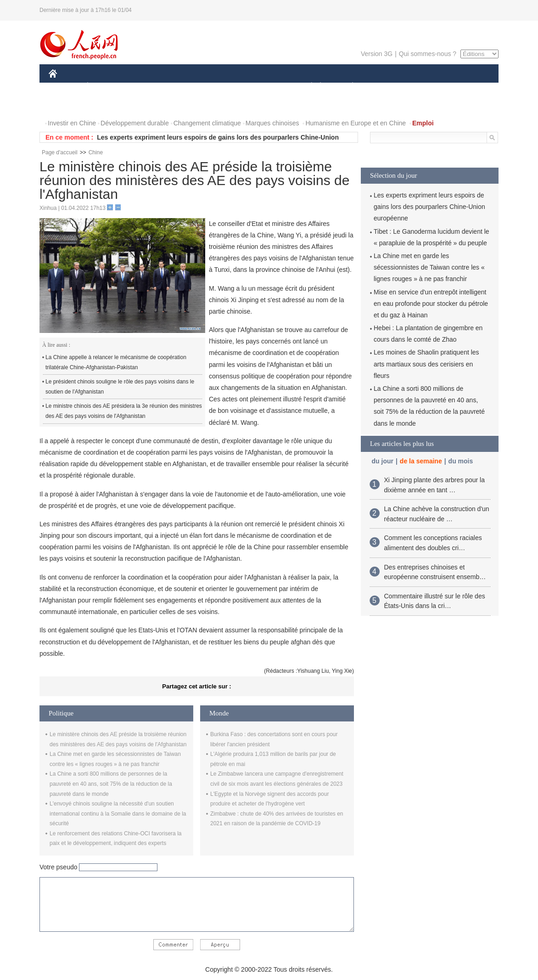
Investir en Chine (72, 123)
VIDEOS (104, 105)
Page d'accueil (60, 152)
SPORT (384, 87)
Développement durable (135, 123)
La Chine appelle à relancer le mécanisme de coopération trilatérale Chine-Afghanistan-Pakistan (116, 362)
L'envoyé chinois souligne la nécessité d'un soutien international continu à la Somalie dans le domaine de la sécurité (118, 814)
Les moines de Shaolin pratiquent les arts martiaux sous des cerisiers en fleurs (426, 364)
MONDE (146, 87)
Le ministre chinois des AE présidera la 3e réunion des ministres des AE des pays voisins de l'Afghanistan (124, 411)
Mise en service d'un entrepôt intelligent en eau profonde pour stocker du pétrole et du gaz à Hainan (431, 304)
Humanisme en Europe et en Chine (356, 123)
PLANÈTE (348, 87)
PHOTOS (67, 105)
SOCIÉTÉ (307, 87)
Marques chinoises (272, 123)
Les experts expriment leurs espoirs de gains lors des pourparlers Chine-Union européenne (429, 207)
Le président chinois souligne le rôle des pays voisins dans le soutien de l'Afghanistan (120, 387)
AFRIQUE (185, 87)
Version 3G (377, 54)
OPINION (467, 87)
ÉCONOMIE (104, 87)
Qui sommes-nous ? (428, 54)
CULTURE (266, 87)
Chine (96, 152)
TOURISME (424, 87)
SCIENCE (225, 87)
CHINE (64, 87)
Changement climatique (207, 123)
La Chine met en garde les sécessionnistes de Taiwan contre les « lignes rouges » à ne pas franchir (429, 267)
